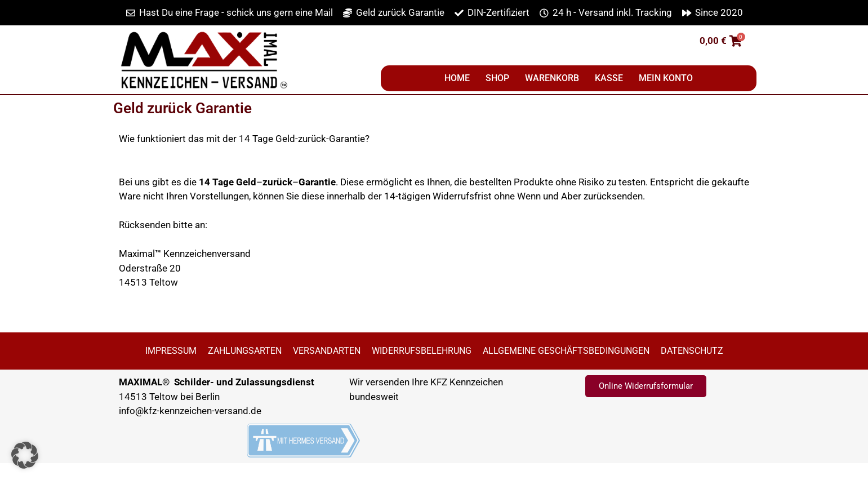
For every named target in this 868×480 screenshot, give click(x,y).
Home (457, 78)
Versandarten (327, 351)
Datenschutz (692, 351)
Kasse (609, 78)
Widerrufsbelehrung (422, 351)
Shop (497, 78)
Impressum (171, 351)
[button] (434, 154)
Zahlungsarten (245, 351)
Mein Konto (666, 78)
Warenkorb (552, 78)
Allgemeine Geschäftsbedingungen (566, 351)
